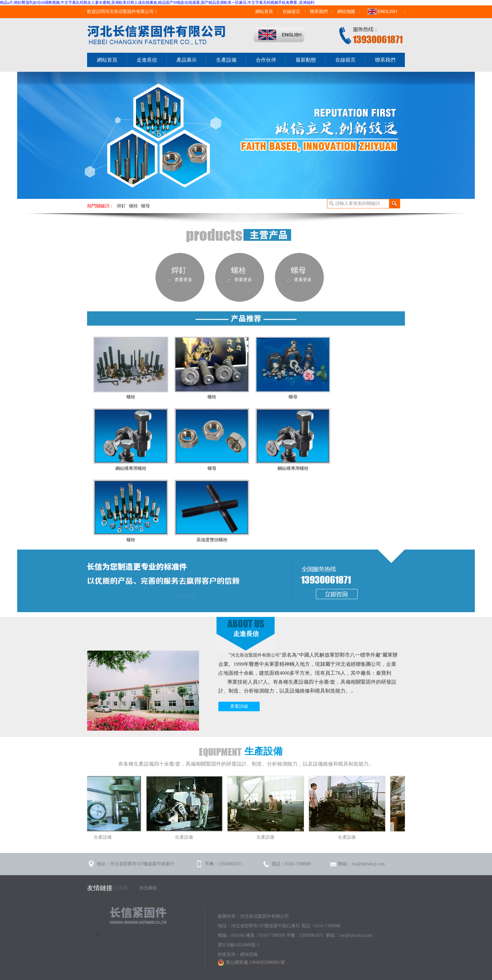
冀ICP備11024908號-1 (239, 945)
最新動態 (306, 60)
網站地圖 (346, 12)
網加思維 (249, 954)
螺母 (146, 206)
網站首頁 (264, 12)
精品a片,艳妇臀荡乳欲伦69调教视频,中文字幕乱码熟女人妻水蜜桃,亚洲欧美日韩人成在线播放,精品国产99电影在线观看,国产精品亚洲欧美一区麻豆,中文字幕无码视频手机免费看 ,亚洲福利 (157, 3)
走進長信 (147, 60)
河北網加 (148, 888)
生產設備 (226, 60)
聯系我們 (319, 12)
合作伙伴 (266, 60)
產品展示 (187, 60)
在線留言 (291, 12)
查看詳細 (239, 706)
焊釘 (121, 206)
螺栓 (133, 206)
